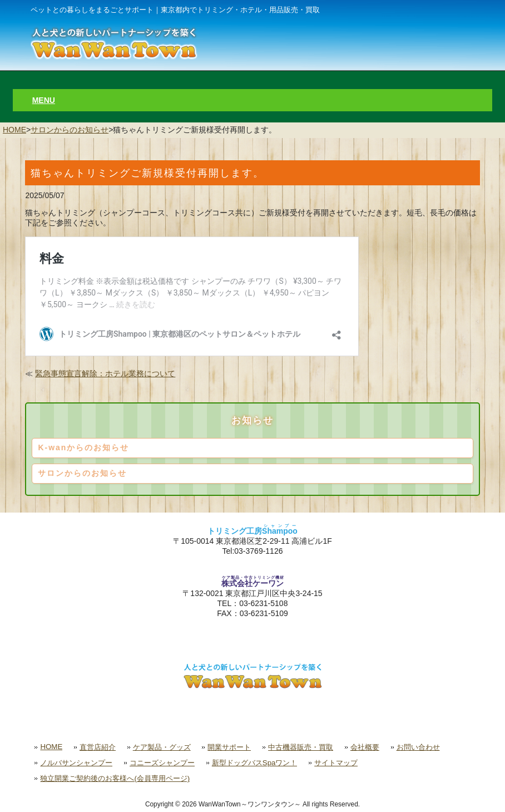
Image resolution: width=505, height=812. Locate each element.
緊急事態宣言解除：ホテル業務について (105, 373)
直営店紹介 (98, 747)
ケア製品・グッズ (162, 747)
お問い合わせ (418, 747)
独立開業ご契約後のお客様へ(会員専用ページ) (115, 778)
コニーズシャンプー (162, 763)
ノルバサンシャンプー (76, 763)
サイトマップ (336, 763)
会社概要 (365, 747)
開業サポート (229, 747)
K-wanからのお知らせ (83, 447)
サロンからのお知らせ (70, 130)
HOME (14, 130)
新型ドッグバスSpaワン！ (255, 763)
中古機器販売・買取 (301, 747)
